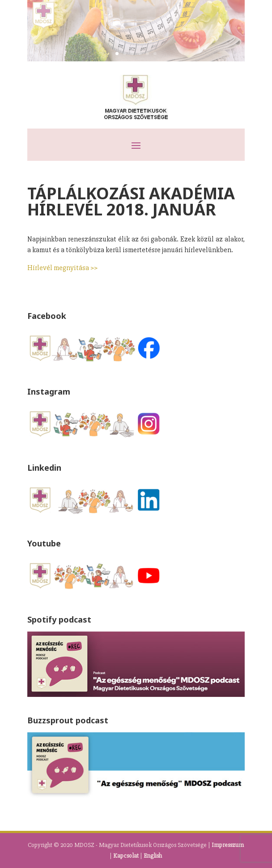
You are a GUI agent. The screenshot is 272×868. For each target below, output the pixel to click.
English (153, 856)
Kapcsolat (126, 856)
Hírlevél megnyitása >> (62, 268)
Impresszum (228, 845)
